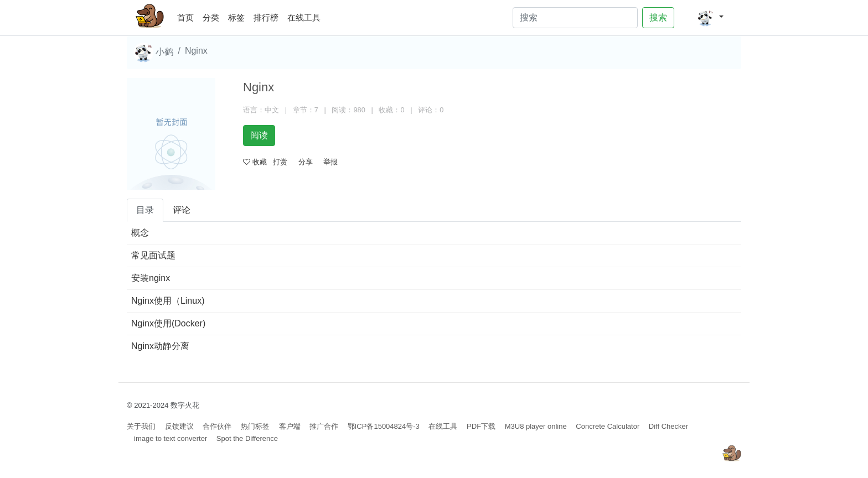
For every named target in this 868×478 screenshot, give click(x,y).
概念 (140, 233)
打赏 (280, 162)
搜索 (658, 17)
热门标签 (255, 426)
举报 (330, 162)
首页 (188, 16)
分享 (306, 162)
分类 (211, 17)
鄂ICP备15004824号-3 (384, 426)
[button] (710, 18)
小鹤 (153, 53)
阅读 (259, 135)
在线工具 (304, 17)
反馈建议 (179, 426)
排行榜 (266, 17)
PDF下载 (481, 426)
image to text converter (170, 438)
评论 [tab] (182, 210)
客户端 (290, 426)
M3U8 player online (536, 426)
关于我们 (141, 426)
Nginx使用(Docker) (168, 323)
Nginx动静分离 (160, 346)
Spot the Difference (247, 438)
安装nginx (151, 278)
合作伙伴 (217, 426)
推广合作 (324, 426)
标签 (236, 17)
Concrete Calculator (608, 426)
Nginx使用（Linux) (168, 301)
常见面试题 (153, 255)
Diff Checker (668, 426)
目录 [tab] (145, 210)
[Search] (575, 18)
